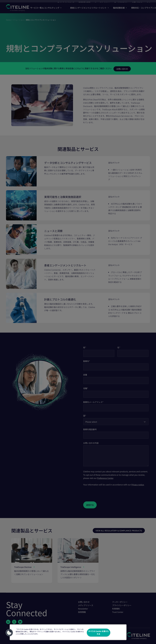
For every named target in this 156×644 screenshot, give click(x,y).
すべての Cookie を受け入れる (99, 632)
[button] (9, 633)
